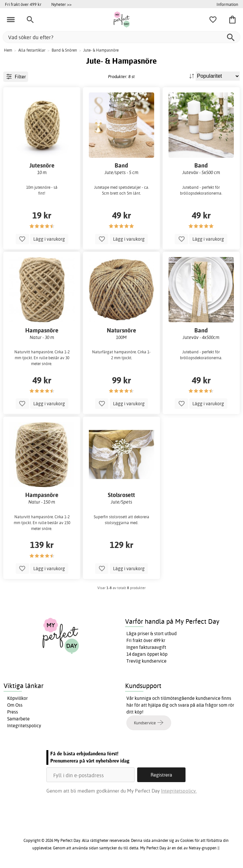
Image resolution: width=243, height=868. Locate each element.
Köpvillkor (17, 698)
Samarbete (18, 719)
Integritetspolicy (24, 726)
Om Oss (15, 705)
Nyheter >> (61, 4)
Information (227, 4)
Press (13, 712)
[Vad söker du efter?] (121, 37)
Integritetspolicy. (179, 791)
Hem (8, 50)
